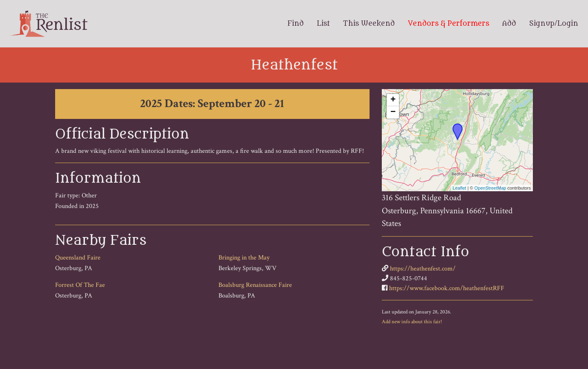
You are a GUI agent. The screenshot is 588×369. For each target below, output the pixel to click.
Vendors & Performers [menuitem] (449, 24)
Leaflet (460, 188)
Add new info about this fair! (412, 322)
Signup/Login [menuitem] (554, 24)
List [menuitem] (323, 24)
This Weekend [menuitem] (369, 24)
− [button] (393, 112)
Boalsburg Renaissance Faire (255, 285)
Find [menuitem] (296, 24)
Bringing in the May (244, 258)
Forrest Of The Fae (80, 285)
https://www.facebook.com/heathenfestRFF (447, 288)
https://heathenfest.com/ (423, 269)
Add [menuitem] (509, 24)
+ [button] (393, 100)
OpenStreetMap (490, 188)
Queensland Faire (78, 258)
